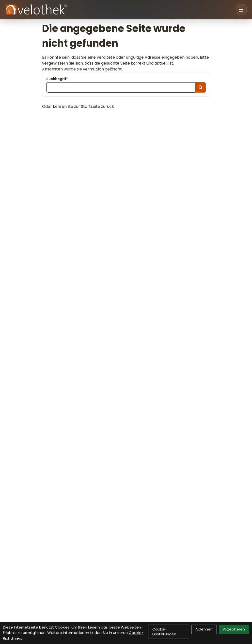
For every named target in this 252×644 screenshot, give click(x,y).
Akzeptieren (234, 629)
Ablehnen (204, 629)
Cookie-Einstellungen (164, 632)
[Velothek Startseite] (36, 10)
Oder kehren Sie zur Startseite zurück (78, 106)
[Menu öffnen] (241, 10)
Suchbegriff (57, 79)
